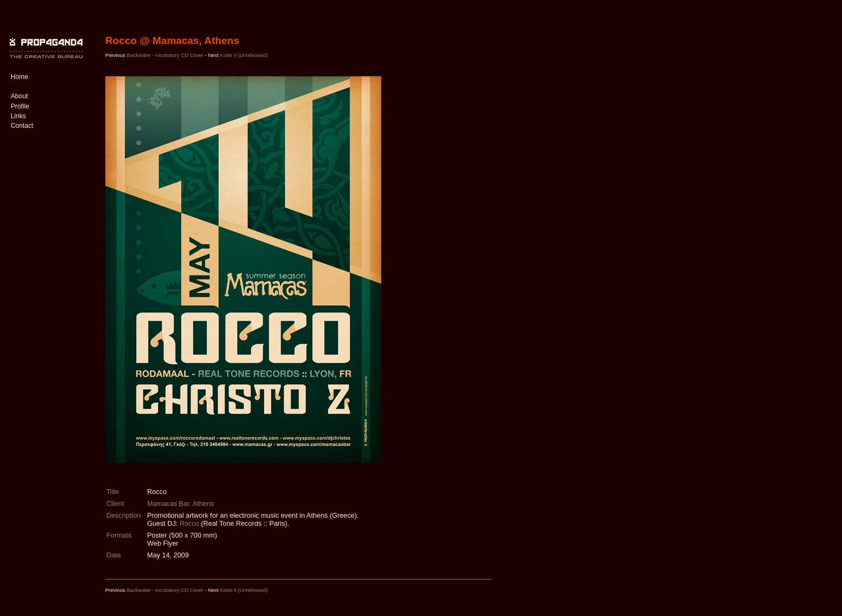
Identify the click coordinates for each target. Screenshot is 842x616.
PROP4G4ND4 (45, 40)
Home (19, 77)
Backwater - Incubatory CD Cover (165, 55)
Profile (20, 106)
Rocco (189, 523)
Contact (22, 126)
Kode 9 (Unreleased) (244, 55)
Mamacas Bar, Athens (180, 503)
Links (18, 116)
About (19, 96)
